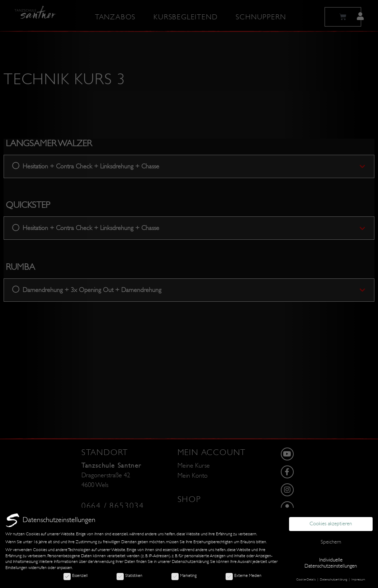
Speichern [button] (331, 542)
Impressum (358, 579)
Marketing (184, 575)
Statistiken (129, 575)
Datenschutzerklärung (190, 561)
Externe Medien (244, 575)
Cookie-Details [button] (306, 579)
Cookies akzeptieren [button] (331, 524)
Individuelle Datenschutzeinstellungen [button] (331, 563)
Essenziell (75, 575)
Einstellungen (16, 568)
